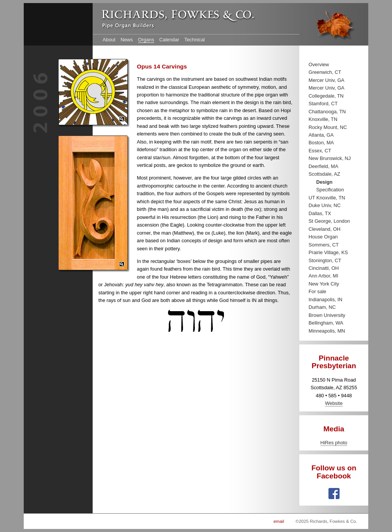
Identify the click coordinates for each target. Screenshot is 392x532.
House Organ (323, 237)
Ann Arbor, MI (323, 276)
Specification (330, 190)
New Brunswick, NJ (330, 158)
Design (324, 182)
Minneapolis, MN (327, 331)
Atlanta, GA (321, 135)
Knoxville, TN (323, 119)
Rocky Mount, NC (328, 127)
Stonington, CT (325, 260)
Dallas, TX (320, 213)
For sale (317, 291)
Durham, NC (322, 307)
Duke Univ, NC (325, 205)
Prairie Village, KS (328, 252)
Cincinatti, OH (324, 268)
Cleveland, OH (324, 229)
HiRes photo (334, 443)
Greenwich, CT (325, 72)
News (127, 40)
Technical (195, 40)
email (279, 521)
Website (334, 403)
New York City (324, 284)
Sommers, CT (324, 245)
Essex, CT (320, 151)
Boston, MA (321, 143)
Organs (146, 40)
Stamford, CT (323, 104)
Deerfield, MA (323, 166)
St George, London (329, 221)
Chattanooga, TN (327, 112)
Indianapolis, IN (325, 299)
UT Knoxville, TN (327, 198)
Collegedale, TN (326, 96)
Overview (319, 64)
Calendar (169, 40)
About (109, 40)
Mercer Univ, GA (327, 80)
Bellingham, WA (326, 323)
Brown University (327, 315)
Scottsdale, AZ (324, 174)
